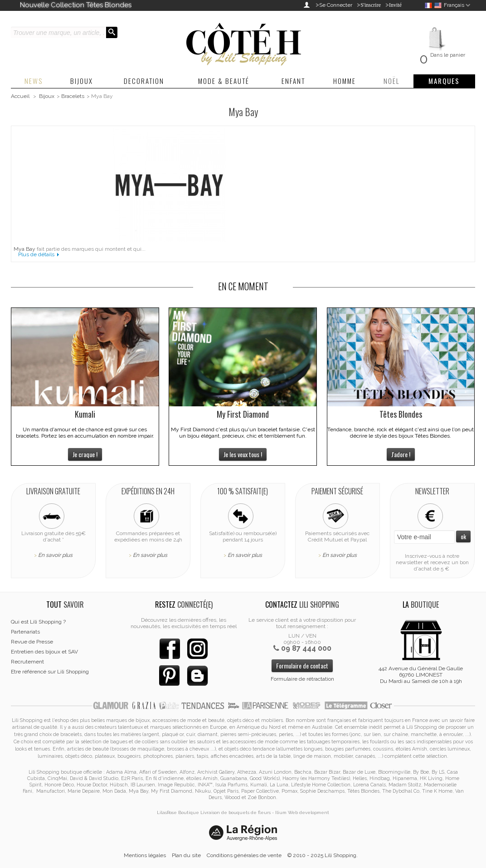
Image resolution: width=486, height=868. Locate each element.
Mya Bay (24, 249)
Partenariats (25, 632)
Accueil (20, 96)
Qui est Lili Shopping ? (38, 622)
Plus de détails (36, 254)
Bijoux (47, 96)
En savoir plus (55, 555)
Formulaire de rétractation (302, 679)
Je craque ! (85, 454)
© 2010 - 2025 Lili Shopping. (323, 855)
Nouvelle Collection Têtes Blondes (76, 5)
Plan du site (186, 855)
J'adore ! (401, 454)
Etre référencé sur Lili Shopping (50, 672)
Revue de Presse (32, 642)
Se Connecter (336, 5)
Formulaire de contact (302, 666)
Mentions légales (145, 855)
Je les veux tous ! (243, 454)
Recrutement (27, 662)
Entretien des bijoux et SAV (44, 652)
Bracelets (73, 96)
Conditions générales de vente (244, 855)
